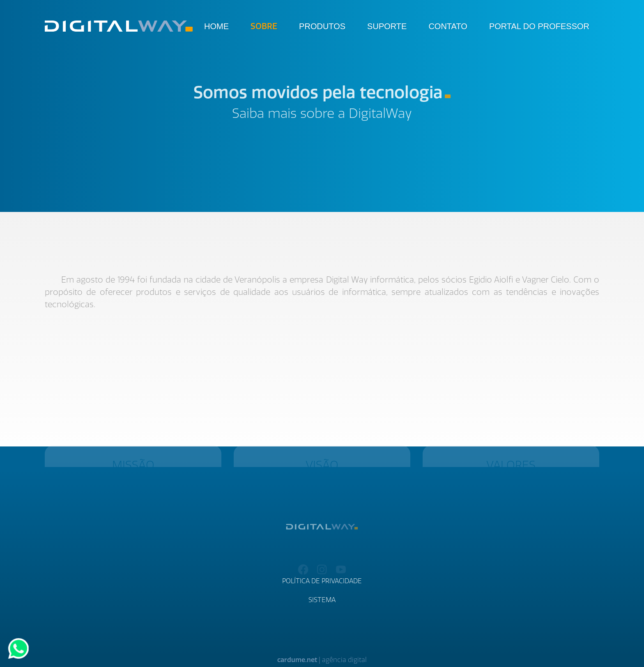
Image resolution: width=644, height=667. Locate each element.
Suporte (387, 26)
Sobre (264, 26)
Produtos (322, 26)
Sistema (322, 600)
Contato (448, 26)
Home (216, 26)
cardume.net (297, 660)
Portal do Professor (539, 26)
